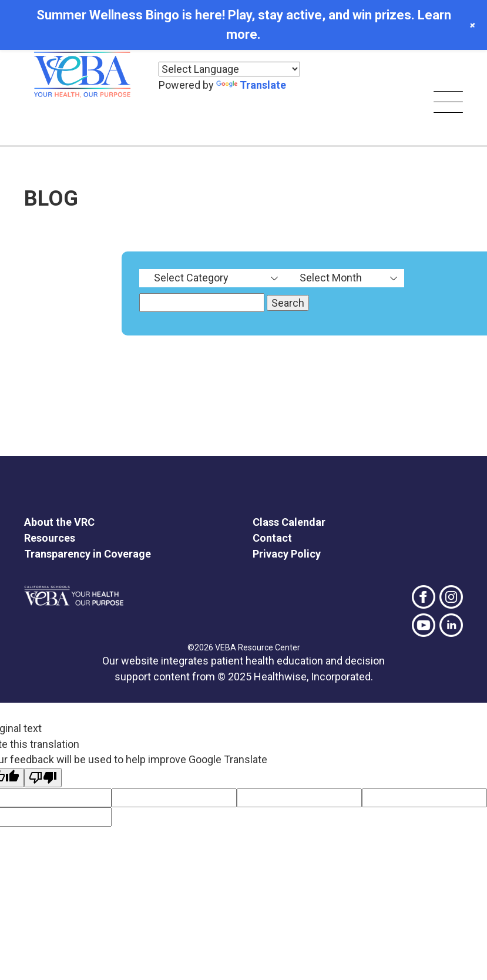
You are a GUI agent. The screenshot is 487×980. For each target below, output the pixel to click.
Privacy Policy (287, 554)
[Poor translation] (43, 778)
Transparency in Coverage (88, 554)
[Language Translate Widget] (229, 69)
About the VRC (59, 522)
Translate (251, 85)
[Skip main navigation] (448, 104)
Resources (50, 538)
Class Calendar (289, 522)
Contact (272, 538)
